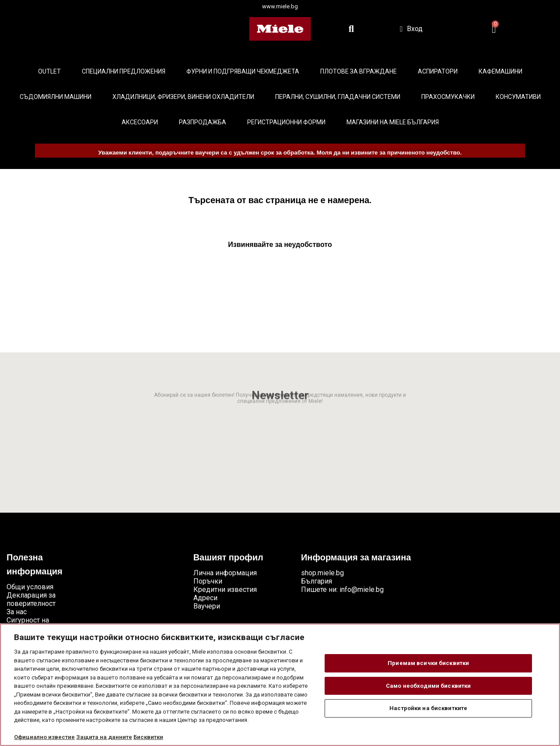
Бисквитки (148, 737)
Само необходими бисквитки (428, 686)
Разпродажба (203, 122)
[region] (280, 685)
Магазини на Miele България (393, 122)
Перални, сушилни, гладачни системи (338, 97)
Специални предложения (124, 71)
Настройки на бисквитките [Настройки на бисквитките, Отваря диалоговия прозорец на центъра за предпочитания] (428, 708)
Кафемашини (500, 71)
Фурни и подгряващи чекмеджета (243, 71)
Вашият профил (228, 558)
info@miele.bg (362, 589)
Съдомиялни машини (56, 97)
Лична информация (225, 573)
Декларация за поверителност (31, 599)
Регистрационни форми (286, 122)
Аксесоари (140, 122)
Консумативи (518, 97)
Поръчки (208, 581)
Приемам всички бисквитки (428, 663)
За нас (17, 612)
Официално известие (44, 737)
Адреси (205, 598)
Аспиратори (438, 71)
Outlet (49, 71)
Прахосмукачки (448, 97)
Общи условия (30, 587)
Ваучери (207, 606)
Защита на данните (104, 737)
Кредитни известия (225, 589)
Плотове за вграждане (359, 71)
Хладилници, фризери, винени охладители (183, 97)
